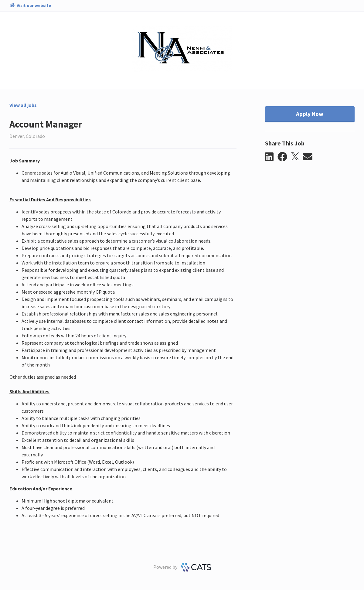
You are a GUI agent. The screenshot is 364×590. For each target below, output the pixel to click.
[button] (271, 157)
